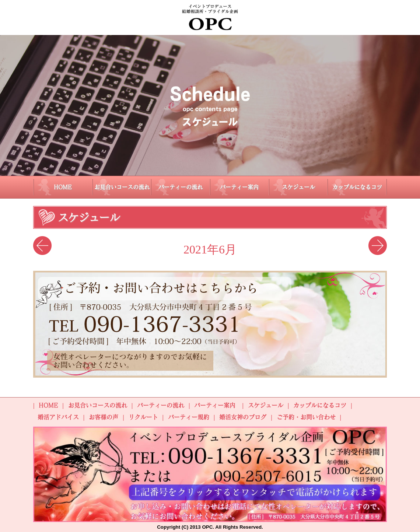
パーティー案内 (239, 187)
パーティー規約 (189, 417)
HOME (63, 187)
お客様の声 (104, 417)
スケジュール (298, 187)
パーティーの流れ (181, 187)
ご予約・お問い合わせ (306, 417)
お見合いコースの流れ (122, 187)
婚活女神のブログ (243, 417)
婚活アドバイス (58, 417)
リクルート (143, 417)
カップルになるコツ (357, 187)
